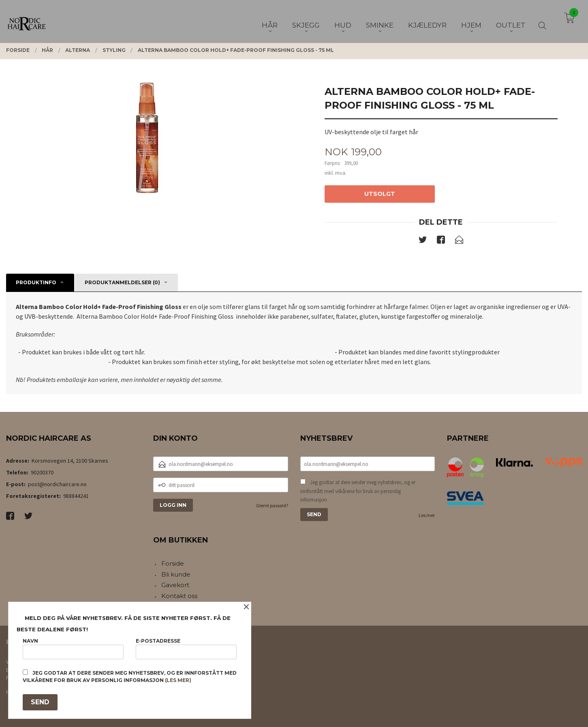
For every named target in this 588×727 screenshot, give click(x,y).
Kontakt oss (179, 596)
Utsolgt (380, 194)
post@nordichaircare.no (57, 484)
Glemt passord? (272, 505)
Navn (73, 649)
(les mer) (178, 680)
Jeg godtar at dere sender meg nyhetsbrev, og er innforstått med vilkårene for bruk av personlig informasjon (358, 491)
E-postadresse (186, 649)
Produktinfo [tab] (36, 282)
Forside (173, 563)
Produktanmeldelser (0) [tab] (122, 282)
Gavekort (175, 585)
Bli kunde (176, 574)
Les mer (427, 515)
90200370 (42, 472)
